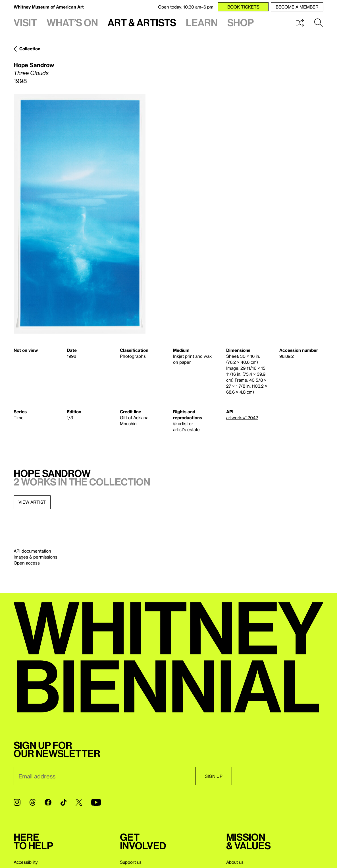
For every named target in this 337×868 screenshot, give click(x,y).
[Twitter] (79, 802)
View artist (32, 502)
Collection (30, 49)
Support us (131, 862)
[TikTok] (64, 802)
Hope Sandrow (34, 65)
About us (235, 862)
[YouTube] (96, 802)
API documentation (32, 551)
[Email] (105, 776)
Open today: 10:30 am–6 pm (186, 7)
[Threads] (33, 802)
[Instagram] (17, 802)
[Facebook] (48, 802)
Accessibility (26, 862)
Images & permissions (36, 557)
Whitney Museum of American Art (49, 7)
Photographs (133, 356)
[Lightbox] (80, 214)
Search (319, 23)
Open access (27, 563)
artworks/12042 (242, 418)
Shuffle (300, 23)
